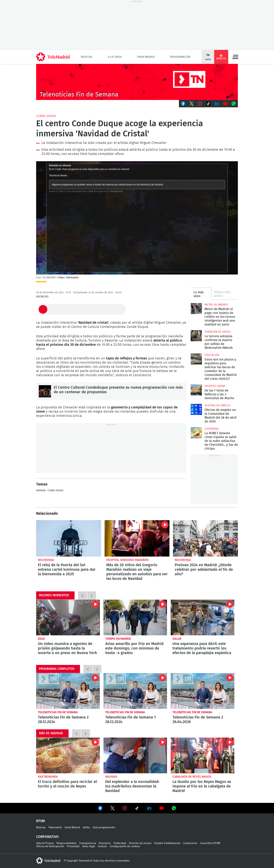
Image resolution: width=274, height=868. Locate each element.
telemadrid (48, 861)
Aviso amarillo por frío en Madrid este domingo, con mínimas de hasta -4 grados (135, 617)
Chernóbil (212, 429)
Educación (212, 355)
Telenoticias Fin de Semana (58, 712)
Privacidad (73, 846)
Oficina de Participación (50, 846)
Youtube (225, 104)
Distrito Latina (215, 386)
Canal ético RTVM (210, 843)
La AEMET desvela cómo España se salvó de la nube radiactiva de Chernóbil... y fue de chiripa (196, 433)
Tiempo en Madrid (118, 639)
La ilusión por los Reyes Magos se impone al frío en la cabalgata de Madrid (203, 755)
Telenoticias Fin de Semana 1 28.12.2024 (135, 691)
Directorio (105, 843)
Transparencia (88, 843)
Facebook (183, 104)
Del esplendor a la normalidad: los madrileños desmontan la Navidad (135, 755)
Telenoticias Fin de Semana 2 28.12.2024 (68, 691)
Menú (235, 57)
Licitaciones (190, 843)
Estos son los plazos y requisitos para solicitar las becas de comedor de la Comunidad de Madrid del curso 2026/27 (196, 359)
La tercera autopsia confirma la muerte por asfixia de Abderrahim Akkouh (196, 336)
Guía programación (104, 827)
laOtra (86, 827)
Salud (177, 639)
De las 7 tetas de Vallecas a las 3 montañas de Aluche (196, 390)
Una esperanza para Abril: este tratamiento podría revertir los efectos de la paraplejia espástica (203, 617)
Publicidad (120, 843)
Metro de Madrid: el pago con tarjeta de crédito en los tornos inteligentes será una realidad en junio (196, 309)
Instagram (200, 104)
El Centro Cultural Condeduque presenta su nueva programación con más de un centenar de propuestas (45, 391)
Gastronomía (48, 777)
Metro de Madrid (216, 305)
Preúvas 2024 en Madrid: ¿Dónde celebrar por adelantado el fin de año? (205, 538)
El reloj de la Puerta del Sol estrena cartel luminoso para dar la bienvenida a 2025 (69, 538)
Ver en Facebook (100, 809)
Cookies (102, 846)
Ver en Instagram (125, 808)
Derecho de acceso (140, 843)
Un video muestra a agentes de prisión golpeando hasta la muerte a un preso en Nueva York (68, 617)
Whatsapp (234, 104)
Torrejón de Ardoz (218, 332)
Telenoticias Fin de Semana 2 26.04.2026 (203, 691)
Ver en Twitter (112, 809)
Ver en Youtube (162, 808)
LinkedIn (217, 104)
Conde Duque (46, 116)
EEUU (41, 639)
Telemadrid (55, 827)
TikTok (208, 104)
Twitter (192, 104)
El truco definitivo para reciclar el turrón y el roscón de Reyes (68, 755)
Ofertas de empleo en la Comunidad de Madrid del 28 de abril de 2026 (196, 409)
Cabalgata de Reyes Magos (192, 777)
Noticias (87, 57)
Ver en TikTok (137, 809)
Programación (180, 57)
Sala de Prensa (45, 843)
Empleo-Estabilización (167, 843)
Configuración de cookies (125, 846)
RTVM (41, 821)
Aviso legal (89, 846)
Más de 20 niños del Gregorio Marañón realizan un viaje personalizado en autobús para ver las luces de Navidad (137, 538)
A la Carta (115, 57)
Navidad (41, 491)
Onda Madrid (146, 57)
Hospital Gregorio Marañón (127, 560)
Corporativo (47, 837)
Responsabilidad (66, 843)
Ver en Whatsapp (174, 808)
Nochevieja (46, 560)
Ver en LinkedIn (149, 808)
